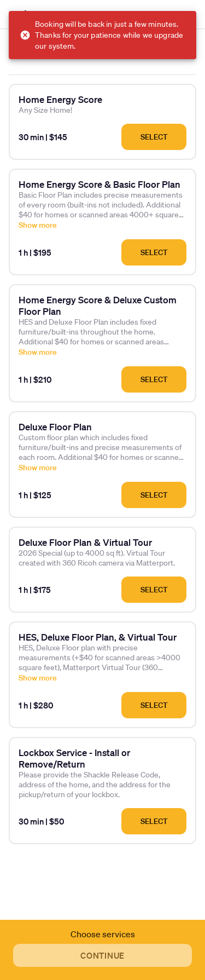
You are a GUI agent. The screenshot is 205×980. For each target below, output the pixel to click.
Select (154, 137)
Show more (38, 225)
